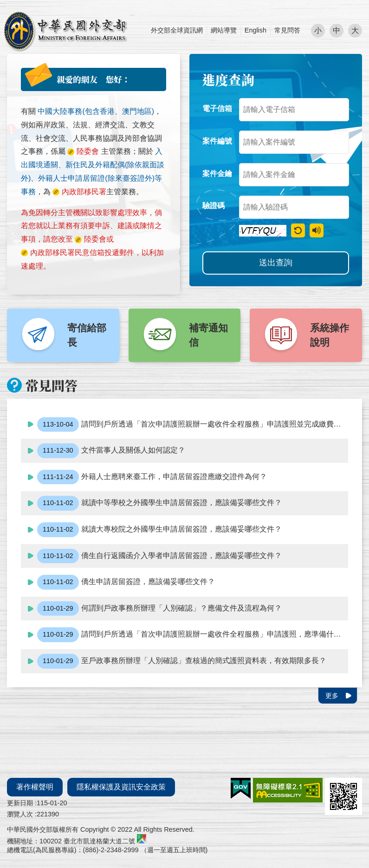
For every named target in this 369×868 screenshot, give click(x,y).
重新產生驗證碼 (298, 230)
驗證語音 (317, 230)
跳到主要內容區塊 (5, 5)
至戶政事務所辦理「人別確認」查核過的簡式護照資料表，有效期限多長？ (182, 661)
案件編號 (217, 141)
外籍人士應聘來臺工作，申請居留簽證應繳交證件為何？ (152, 477)
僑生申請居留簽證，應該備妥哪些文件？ (126, 582)
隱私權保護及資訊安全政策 (121, 787)
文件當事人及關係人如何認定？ (111, 451)
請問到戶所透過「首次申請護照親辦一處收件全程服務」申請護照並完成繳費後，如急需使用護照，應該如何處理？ (193, 425)
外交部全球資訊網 (177, 30)
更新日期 (20, 803)
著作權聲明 (35, 787)
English (256, 30)
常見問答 (287, 30)
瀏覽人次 (20, 814)
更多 (332, 696)
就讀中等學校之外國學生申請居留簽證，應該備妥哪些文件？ (159, 503)
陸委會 (95, 239)
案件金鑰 (217, 174)
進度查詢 (228, 79)
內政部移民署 (52, 253)
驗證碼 (214, 206)
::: (3, 4)
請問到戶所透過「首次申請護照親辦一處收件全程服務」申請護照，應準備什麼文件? (193, 635)
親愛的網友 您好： (93, 79)
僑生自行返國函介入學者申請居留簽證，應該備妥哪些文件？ (159, 556)
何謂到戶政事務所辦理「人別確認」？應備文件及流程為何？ (159, 609)
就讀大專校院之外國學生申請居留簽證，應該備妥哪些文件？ (159, 530)
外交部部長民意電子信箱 (65, 31)
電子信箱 (217, 108)
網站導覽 (224, 30)
